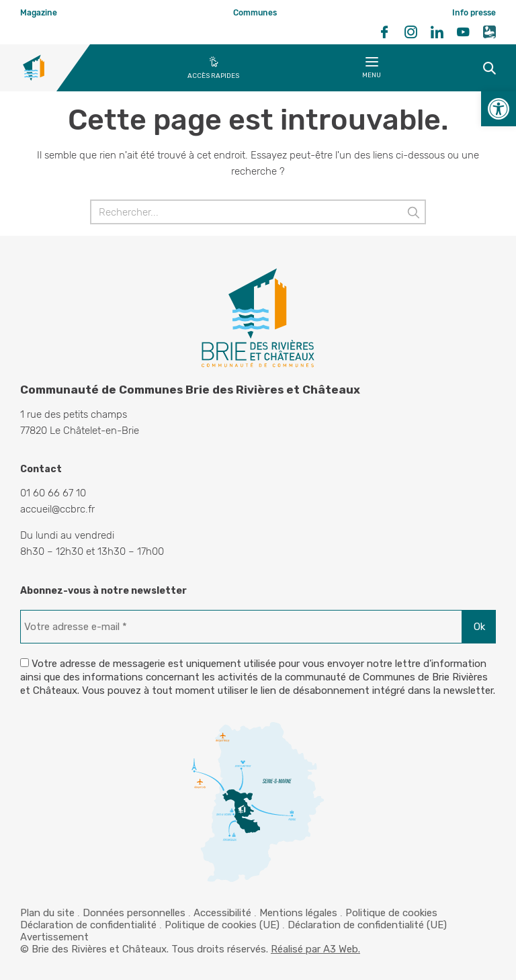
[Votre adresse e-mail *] (241, 627)
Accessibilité (222, 913)
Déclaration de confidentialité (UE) (367, 925)
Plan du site (47, 913)
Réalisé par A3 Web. (315, 949)
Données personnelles (134, 913)
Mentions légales (298, 913)
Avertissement (54, 937)
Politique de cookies (391, 913)
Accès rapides (213, 76)
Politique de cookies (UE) (222, 925)
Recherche (474, 68)
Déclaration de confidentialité (88, 925)
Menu (372, 70)
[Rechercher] (258, 212)
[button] (499, 109)
